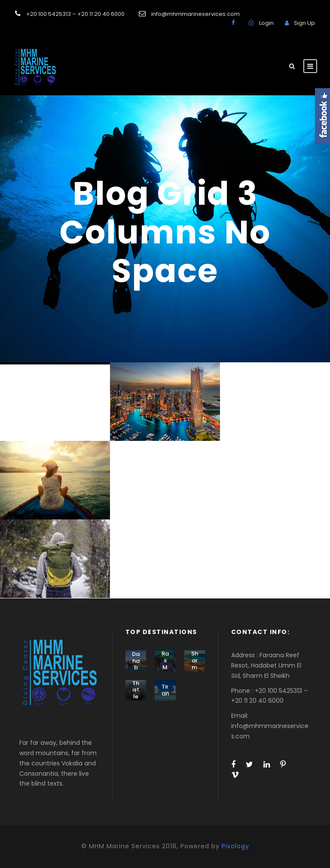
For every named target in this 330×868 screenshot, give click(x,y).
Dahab (136, 661)
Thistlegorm (136, 697)
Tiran (165, 690)
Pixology (235, 846)
